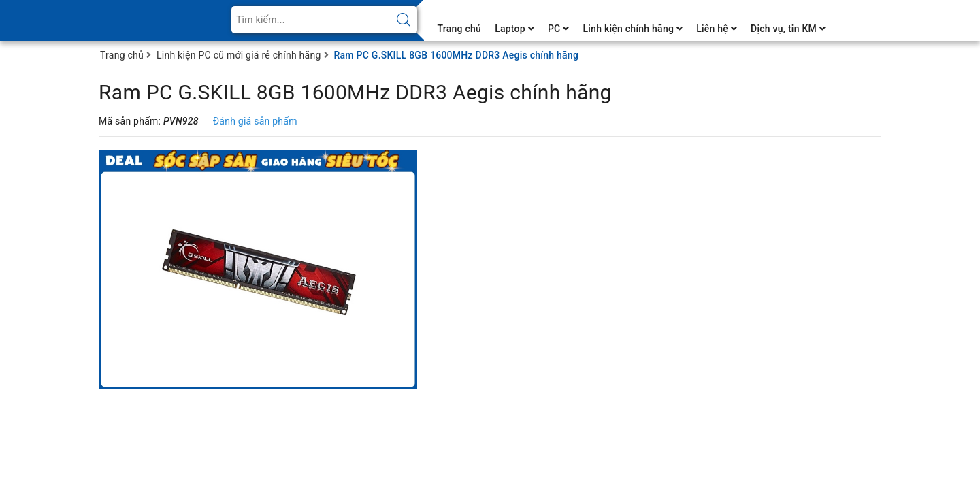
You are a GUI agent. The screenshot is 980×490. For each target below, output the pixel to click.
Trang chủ (460, 29)
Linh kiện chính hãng (633, 29)
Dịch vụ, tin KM (788, 29)
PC (559, 29)
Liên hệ (717, 29)
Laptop (514, 29)
